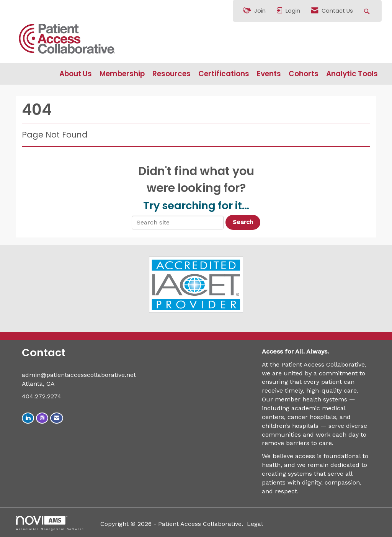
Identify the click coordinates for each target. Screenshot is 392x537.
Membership (122, 74)
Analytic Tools (352, 74)
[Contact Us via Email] (57, 418)
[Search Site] (368, 11)
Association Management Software (50, 523)
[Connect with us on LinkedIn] (28, 418)
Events (269, 74)
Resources (171, 74)
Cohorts (304, 74)
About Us (76, 74)
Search (243, 222)
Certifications (224, 74)
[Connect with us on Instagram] (42, 418)
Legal (255, 524)
